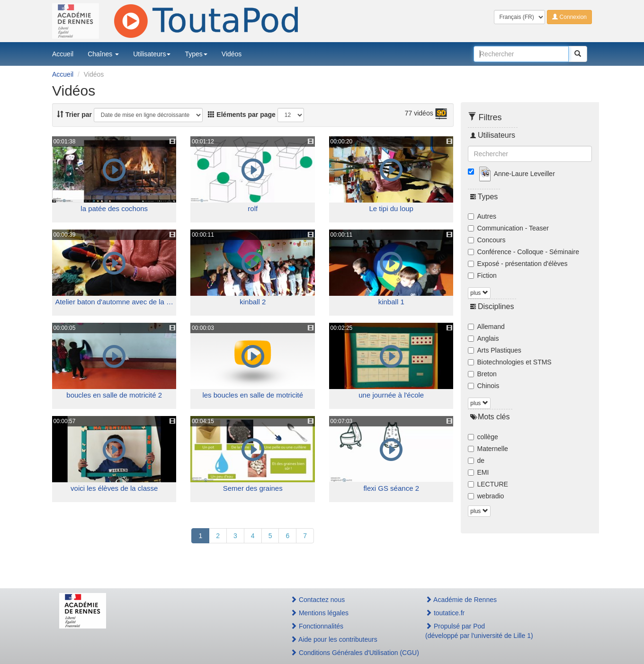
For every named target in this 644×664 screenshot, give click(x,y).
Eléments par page (241, 115)
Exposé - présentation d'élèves (518, 264)
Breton (482, 374)
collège (483, 437)
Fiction (482, 275)
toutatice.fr (445, 613)
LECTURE (488, 484)
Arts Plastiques (495, 350)
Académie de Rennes (461, 600)
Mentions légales (319, 613)
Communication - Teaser (508, 228)
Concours (487, 240)
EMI (479, 472)
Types (196, 54)
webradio (486, 496)
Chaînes (103, 54)
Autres (482, 216)
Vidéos (232, 54)
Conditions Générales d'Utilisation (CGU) (348, 653)
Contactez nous (318, 600)
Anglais (483, 338)
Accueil (63, 54)
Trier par (74, 115)
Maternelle (488, 449)
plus (479, 293)
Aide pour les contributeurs (334, 639)
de (476, 460)
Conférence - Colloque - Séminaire (524, 252)
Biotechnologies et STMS (510, 362)
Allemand (486, 327)
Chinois (484, 386)
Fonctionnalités (317, 626)
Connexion (569, 17)
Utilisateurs (152, 54)
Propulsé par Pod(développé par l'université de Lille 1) (479, 631)
